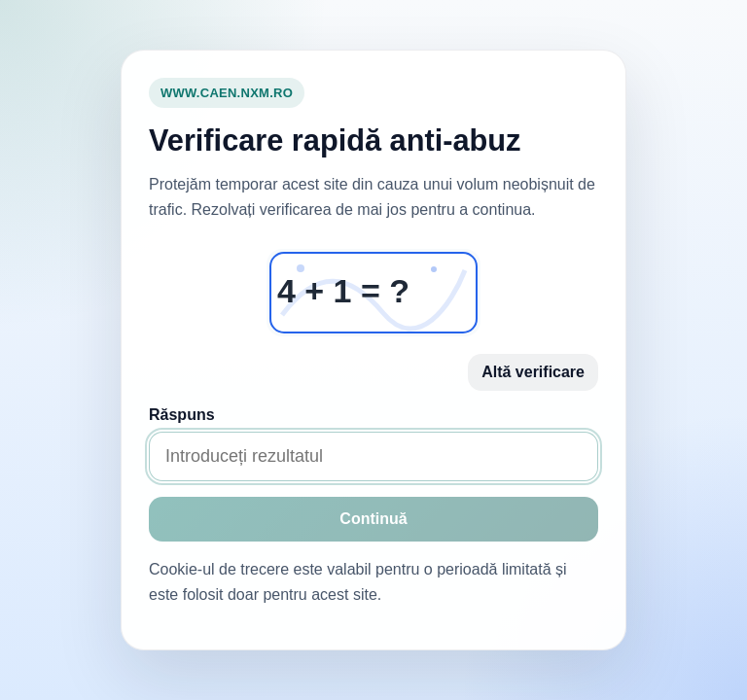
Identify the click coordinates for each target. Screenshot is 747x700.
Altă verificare (533, 372)
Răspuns (182, 415)
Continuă (373, 519)
